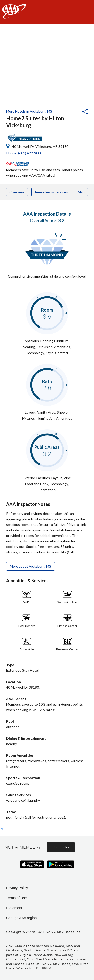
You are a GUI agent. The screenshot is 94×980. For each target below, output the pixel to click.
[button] (72, 112)
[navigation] (47, 12)
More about (30, 566)
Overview (17, 192)
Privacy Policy (17, 888)
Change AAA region (21, 918)
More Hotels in (29, 111)
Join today (61, 847)
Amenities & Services (51, 192)
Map (81, 192)
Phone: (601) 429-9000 (24, 153)
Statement (14, 908)
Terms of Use (16, 898)
